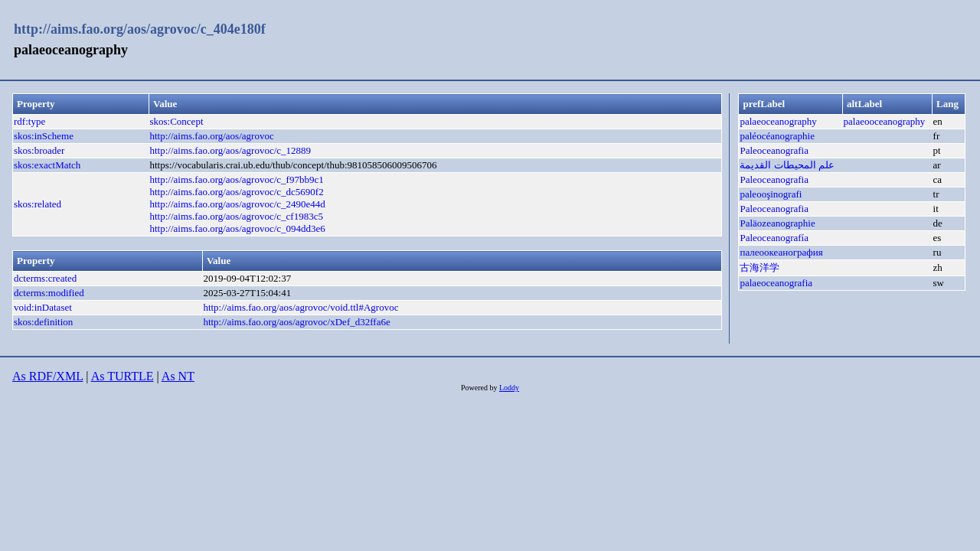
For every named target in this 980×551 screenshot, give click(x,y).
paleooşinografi (771, 194)
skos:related (38, 204)
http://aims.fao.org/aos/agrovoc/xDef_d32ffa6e (296, 322)
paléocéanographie (777, 136)
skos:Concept (176, 121)
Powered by (480, 388)
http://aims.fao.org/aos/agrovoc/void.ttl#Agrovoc (301, 307)
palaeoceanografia (776, 283)
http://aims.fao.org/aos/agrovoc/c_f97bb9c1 (236, 179)
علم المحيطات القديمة (787, 165)
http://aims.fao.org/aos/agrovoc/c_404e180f (140, 29)
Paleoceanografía (774, 238)
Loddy (509, 388)
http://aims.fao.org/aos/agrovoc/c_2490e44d (237, 204)
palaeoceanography (778, 121)
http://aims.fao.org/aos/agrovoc (211, 136)
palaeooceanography (885, 121)
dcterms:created (45, 278)
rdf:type (29, 121)
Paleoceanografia (774, 150)
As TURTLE (122, 376)
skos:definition (43, 322)
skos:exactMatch (47, 165)
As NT (178, 376)
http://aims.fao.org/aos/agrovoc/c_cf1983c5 (236, 216)
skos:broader (39, 150)
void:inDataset (43, 307)
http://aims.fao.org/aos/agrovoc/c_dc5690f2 (236, 192)
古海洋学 (759, 267)
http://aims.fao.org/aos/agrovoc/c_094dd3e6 (237, 228)
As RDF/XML (47, 376)
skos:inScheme (44, 136)
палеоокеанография (781, 252)
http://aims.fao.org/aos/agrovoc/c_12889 (230, 150)
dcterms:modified (49, 293)
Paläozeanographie (777, 223)
